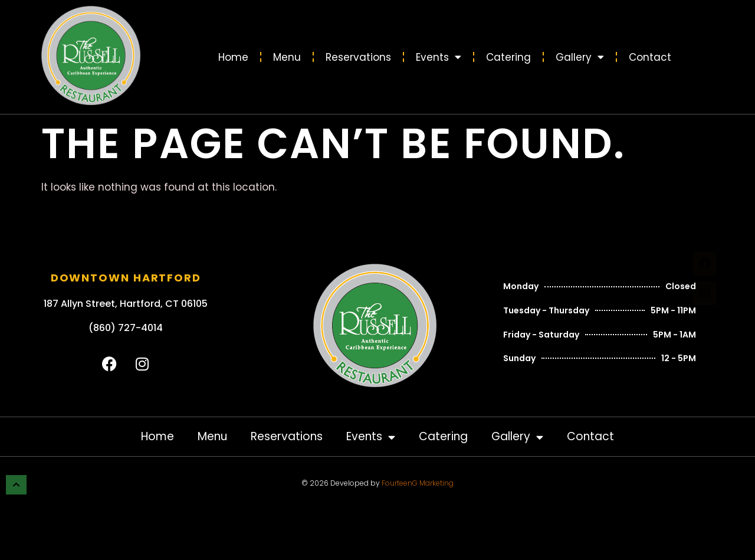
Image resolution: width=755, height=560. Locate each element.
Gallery (580, 57)
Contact (650, 57)
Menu (287, 57)
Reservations (358, 57)
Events (439, 57)
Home (233, 57)
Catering (508, 57)
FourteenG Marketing (418, 483)
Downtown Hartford (126, 278)
